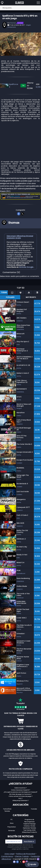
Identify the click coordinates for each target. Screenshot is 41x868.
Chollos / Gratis (29, 826)
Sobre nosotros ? (21, 788)
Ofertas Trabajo (22, 856)
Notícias (20, 23)
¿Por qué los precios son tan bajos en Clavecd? (20, 792)
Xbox (12, 823)
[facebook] (19, 214)
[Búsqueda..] (20, 8)
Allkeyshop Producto (29, 832)
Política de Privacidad (26, 854)
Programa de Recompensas (29, 821)
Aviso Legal (9, 854)
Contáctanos (7, 856)
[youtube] (24, 862)
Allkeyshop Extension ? (21, 800)
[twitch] (38, 859)
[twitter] (22, 214)
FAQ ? (20, 798)
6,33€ (38, 87)
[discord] (15, 862)
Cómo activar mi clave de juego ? (21, 796)
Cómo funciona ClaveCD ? (21, 790)
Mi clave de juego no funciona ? (21, 794)
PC (12, 820)
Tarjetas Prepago (29, 824)
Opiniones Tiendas (29, 828)
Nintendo (12, 831)
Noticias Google (26, 267)
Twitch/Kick (7, 809)
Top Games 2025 (29, 830)
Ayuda (32, 864)
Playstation (12, 827)
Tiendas (7, 811)
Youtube (34, 809)
